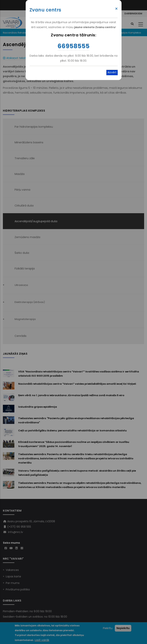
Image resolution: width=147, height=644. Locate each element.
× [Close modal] (116, 9)
